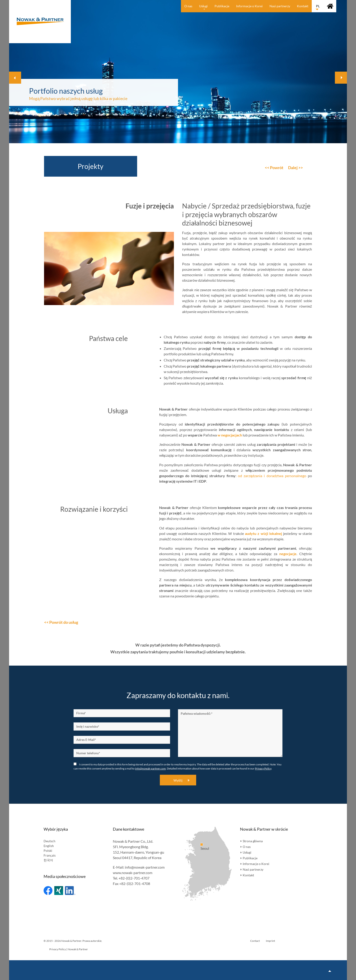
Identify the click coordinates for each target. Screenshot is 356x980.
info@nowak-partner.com (150, 768)
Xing (59, 891)
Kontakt (248, 875)
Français (50, 855)
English (49, 846)
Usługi (247, 852)
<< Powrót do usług (61, 622)
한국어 (48, 860)
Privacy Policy (263, 768)
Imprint (270, 941)
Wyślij (178, 780)
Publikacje (250, 858)
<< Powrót (274, 168)
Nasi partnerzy (253, 869)
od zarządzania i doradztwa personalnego (272, 476)
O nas (247, 847)
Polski (48, 851)
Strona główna (253, 841)
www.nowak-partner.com (133, 873)
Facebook (48, 891)
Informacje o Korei (256, 864)
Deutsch (49, 841)
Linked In (70, 891)
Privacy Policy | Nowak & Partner (69, 949)
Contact (255, 941)
